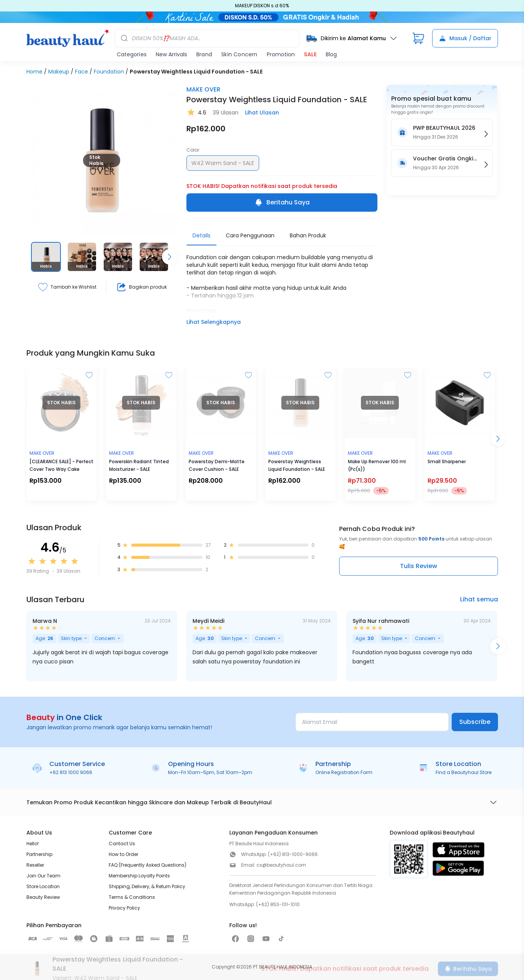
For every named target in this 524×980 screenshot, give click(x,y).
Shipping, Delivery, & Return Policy (147, 886)
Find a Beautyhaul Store (464, 772)
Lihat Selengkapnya (214, 322)
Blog (331, 54)
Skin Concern (239, 54)
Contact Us (122, 844)
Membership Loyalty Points (139, 876)
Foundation (109, 72)
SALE (310, 54)
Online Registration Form (344, 772)
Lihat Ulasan (262, 113)
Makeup (59, 72)
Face (82, 72)
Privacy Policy (124, 908)
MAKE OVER (203, 89)
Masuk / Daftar (465, 38)
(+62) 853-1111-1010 (278, 904)
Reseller (35, 865)
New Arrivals (171, 54)
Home (34, 72)
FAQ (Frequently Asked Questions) (148, 865)
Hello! (33, 844)
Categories (132, 54)
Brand (204, 54)
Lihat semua (479, 599)
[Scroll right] (170, 257)
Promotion (281, 54)
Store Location (43, 886)
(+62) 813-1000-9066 (293, 854)
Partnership (39, 854)
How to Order (123, 854)
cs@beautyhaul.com (281, 865)
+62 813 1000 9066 (71, 772)
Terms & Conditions (132, 897)
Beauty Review (43, 897)
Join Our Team (43, 876)
